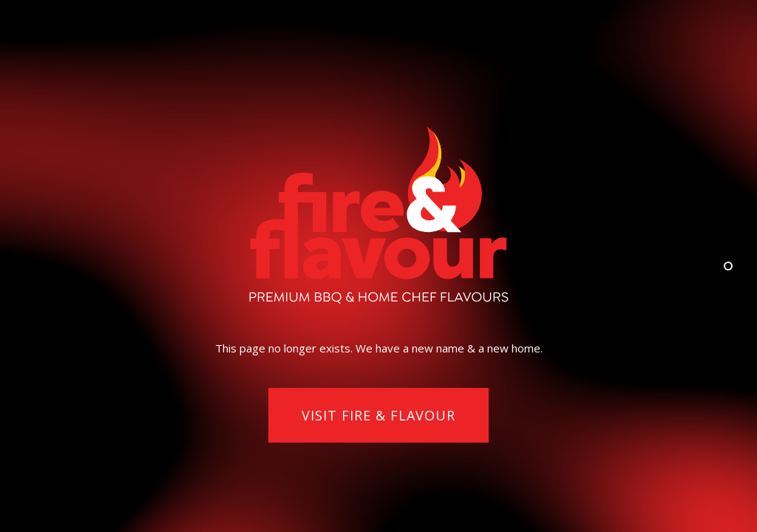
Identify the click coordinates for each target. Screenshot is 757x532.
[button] (378, 416)
